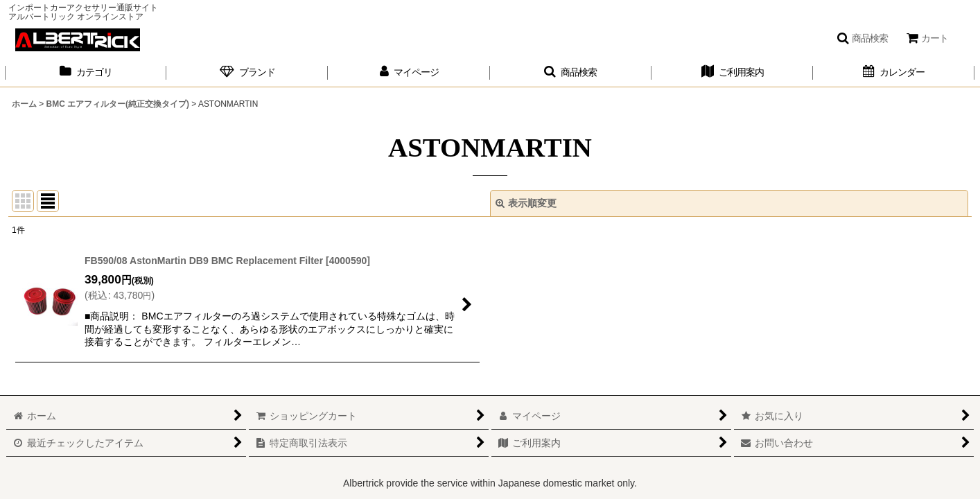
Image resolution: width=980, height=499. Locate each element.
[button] (862, 38)
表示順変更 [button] (526, 203)
